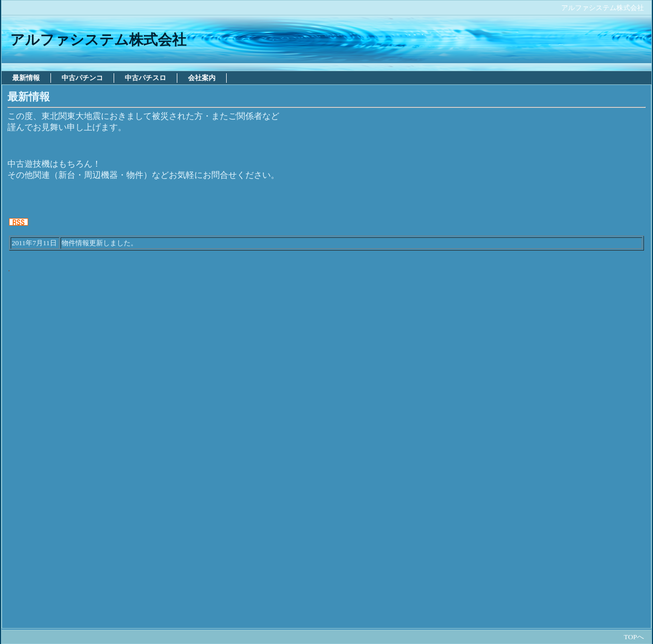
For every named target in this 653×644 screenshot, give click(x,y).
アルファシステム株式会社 (603, 8)
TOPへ (634, 637)
